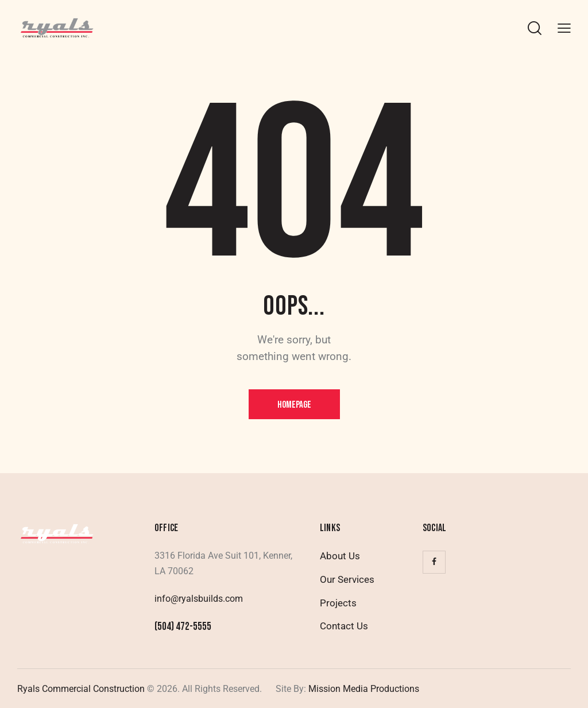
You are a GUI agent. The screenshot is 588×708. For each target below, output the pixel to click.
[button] (564, 28)
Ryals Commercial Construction (81, 689)
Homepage (294, 405)
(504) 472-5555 (183, 627)
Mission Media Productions (363, 689)
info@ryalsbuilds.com (199, 599)
